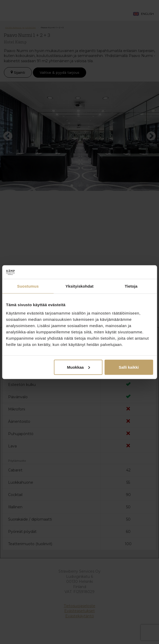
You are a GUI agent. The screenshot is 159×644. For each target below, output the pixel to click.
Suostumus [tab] (28, 286)
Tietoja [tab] (131, 286)
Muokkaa (78, 367)
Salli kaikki (129, 367)
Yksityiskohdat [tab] (79, 286)
